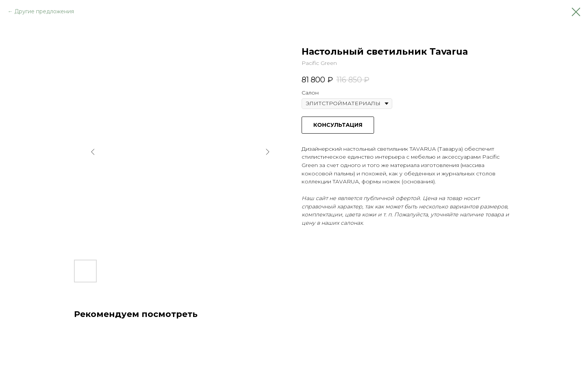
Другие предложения (44, 11)
